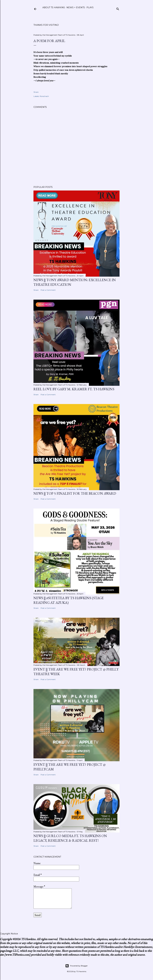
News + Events (76, 7)
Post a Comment (48, 290)
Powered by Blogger (76, 966)
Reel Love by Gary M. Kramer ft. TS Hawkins (74, 389)
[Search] (118, 8)
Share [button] (36, 92)
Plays (90, 7)
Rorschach (44, 96)
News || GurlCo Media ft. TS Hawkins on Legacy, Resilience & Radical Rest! (70, 838)
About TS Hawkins (54, 7)
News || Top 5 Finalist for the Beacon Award (75, 493)
